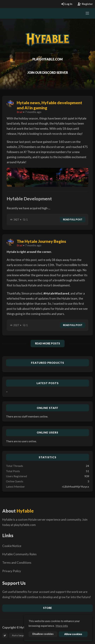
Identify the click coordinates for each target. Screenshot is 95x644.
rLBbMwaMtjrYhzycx (76, 486)
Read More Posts (47, 343)
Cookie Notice (12, 546)
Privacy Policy (12, 571)
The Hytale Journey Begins (41, 241)
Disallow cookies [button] (43, 634)
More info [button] (62, 626)
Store (47, 608)
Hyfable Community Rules (19, 554)
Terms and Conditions (17, 563)
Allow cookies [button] (73, 634)
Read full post (73, 219)
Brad (20, 112)
